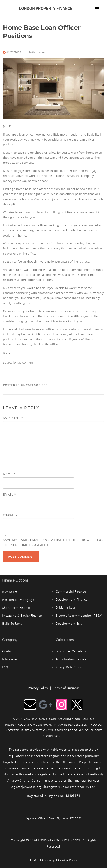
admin (43, 52)
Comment (13, 417)
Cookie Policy (68, 860)
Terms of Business (66, 688)
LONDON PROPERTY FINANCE (46, 9)
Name (9, 474)
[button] (97, 8)
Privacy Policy (38, 688)
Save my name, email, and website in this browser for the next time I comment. (53, 542)
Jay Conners (26, 362)
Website (10, 515)
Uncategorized (34, 385)
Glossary (48, 860)
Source (8, 362)
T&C (35, 860)
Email (10, 494)
